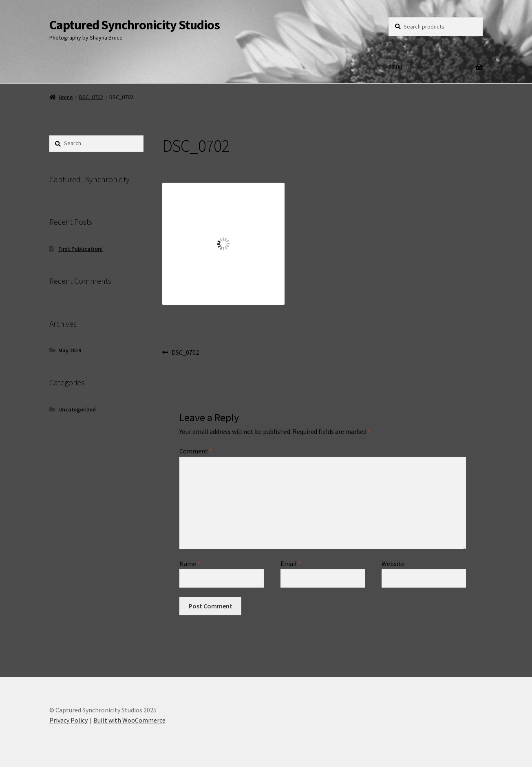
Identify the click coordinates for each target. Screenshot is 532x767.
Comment (196, 451)
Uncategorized (77, 409)
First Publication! (81, 249)
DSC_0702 (91, 97)
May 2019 (70, 350)
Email (291, 564)
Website (393, 564)
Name (190, 564)
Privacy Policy (68, 720)
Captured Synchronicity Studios (135, 25)
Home (66, 97)
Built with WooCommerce (129, 720)
